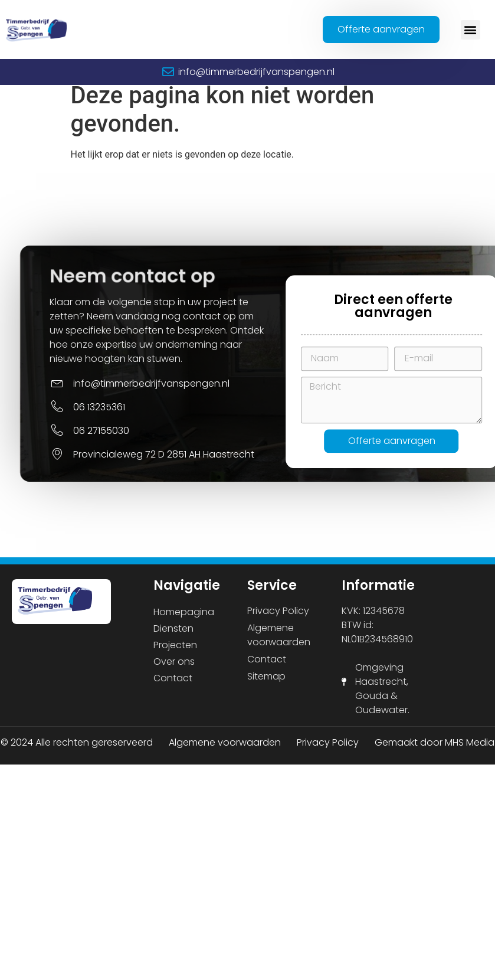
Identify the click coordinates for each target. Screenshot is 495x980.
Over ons (174, 670)
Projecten (175, 653)
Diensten (173, 637)
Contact (173, 686)
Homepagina (184, 620)
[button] (471, 30)
